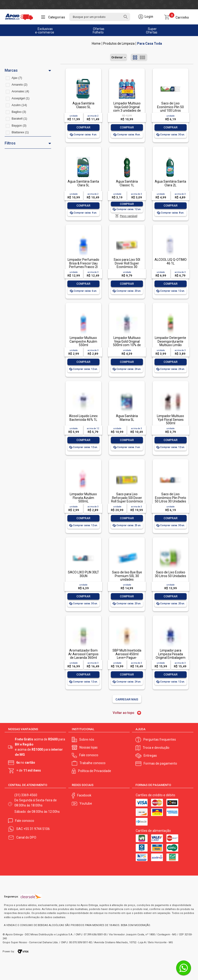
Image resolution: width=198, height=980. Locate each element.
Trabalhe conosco (92, 763)
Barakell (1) (19, 119)
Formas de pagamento (160, 763)
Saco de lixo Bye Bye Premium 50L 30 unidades (127, 576)
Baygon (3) (19, 125)
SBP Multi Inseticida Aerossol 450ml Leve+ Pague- (127, 654)
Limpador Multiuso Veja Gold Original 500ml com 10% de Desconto (127, 343)
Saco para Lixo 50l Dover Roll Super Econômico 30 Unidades (127, 265)
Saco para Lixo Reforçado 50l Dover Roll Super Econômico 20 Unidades (127, 499)
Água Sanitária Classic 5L (83, 105)
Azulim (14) (19, 105)
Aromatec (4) (20, 91)
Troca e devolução (156, 748)
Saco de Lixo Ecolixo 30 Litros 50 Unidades (170, 574)
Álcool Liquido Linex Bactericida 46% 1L (83, 418)
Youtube (86, 803)
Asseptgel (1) (21, 98)
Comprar (83, 127)
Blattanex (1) (20, 132)
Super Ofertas (152, 31)
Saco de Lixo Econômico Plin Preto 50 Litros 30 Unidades (170, 498)
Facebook (84, 795)
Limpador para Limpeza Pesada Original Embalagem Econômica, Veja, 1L (171, 656)
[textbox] (100, 17)
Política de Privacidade (95, 771)
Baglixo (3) (19, 112)
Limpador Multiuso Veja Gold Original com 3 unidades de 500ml (127, 109)
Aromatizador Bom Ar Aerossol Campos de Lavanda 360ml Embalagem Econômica (83, 658)
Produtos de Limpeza (119, 43)
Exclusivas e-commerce (45, 31)
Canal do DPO (26, 837)
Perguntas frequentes (160, 739)
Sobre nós (87, 739)
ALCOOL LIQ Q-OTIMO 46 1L (171, 261)
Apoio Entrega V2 (96, 43)
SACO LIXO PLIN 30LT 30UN (83, 574)
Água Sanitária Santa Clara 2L (170, 183)
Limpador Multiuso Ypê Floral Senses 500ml (170, 420)
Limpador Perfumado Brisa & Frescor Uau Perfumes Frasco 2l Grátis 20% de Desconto (83, 267)
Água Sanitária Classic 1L (127, 183)
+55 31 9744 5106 (37, 829)
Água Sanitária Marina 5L (127, 418)
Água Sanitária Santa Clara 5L (83, 183)
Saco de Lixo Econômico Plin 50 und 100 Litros (170, 107)
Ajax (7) (17, 78)
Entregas (150, 756)
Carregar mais (127, 699)
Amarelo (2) (20, 85)
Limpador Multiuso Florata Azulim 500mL (83, 498)
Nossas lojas (89, 747)
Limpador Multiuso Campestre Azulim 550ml (83, 341)
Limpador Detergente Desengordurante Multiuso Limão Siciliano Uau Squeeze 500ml (170, 345)
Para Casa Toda (150, 43)
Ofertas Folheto (99, 31)
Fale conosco (89, 755)
